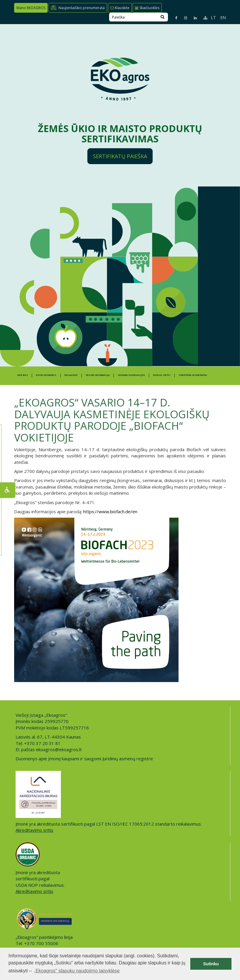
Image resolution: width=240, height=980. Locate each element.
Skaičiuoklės (147, 8)
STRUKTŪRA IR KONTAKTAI (193, 375)
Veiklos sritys (162, 375)
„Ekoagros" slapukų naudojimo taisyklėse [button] (77, 971)
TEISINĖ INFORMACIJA (98, 375)
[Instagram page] (183, 18)
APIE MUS (23, 375)
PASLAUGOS (71, 375)
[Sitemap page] (203, 18)
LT (213, 17)
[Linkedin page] (193, 18)
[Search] (162, 17)
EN (223, 17)
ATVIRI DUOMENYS (46, 375)
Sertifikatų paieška (120, 156)
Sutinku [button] (211, 964)
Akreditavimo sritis (34, 830)
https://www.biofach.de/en (110, 511)
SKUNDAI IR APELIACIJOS (131, 375)
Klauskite (120, 8)
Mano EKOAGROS (31, 8)
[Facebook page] (174, 18)
